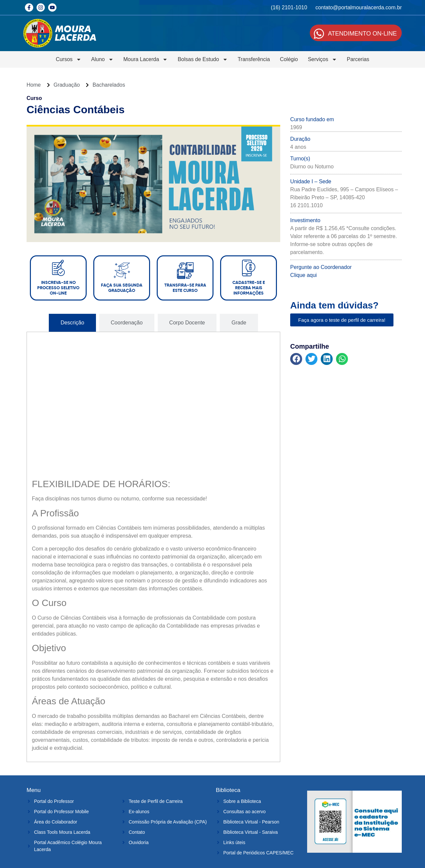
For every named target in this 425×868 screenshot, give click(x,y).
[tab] (72, 323)
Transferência (254, 59)
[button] (296, 359)
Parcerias (358, 59)
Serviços (322, 59)
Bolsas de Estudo (203, 59)
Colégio (289, 59)
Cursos (69, 59)
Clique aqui (303, 275)
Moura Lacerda (146, 59)
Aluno (102, 59)
